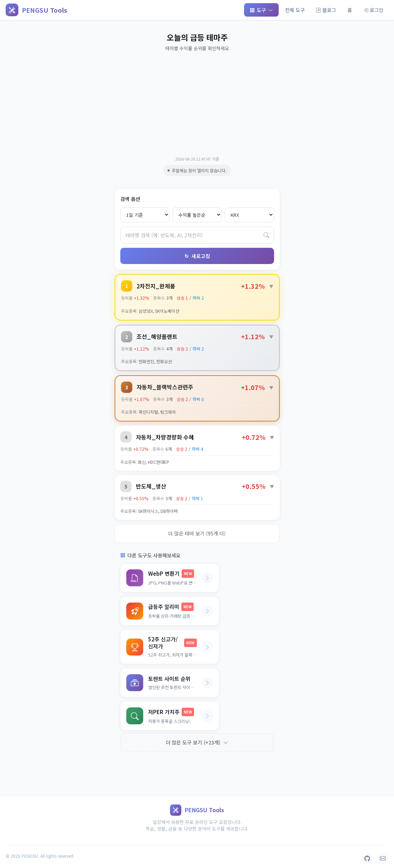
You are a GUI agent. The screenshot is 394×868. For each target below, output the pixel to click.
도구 (261, 10)
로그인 (373, 10)
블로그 (326, 10)
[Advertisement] (197, 103)
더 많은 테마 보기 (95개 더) (197, 533)
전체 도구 (295, 10)
